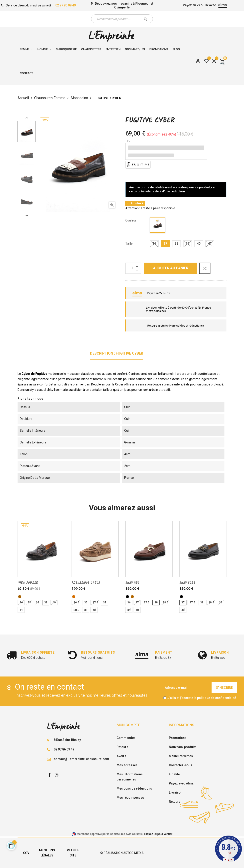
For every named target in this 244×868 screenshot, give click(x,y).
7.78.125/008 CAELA (86, 583)
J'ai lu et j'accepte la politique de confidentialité (202, 698)
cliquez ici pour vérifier (158, 834)
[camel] (74, 597)
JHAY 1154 (132, 583)
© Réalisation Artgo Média (122, 853)
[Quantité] (133, 268)
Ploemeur (143, 4)
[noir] (158, 226)
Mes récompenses (130, 798)
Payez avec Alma (181, 783)
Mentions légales (47, 853)
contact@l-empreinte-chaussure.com (81, 759)
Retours (122, 747)
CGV (26, 853)
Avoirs (121, 756)
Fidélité (174, 774)
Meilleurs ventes (181, 756)
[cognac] (132, 597)
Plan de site (73, 853)
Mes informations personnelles (130, 777)
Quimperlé (122, 7)
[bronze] (20, 597)
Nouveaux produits (183, 747)
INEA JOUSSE (28, 583)
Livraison (176, 792)
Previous (27, 118)
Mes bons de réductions (134, 788)
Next (27, 215)
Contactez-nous (181, 765)
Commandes (126, 738)
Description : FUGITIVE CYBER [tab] (117, 353)
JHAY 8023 (187, 583)
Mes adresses (127, 765)
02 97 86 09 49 (66, 5)
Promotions (178, 738)
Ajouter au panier (171, 268)
